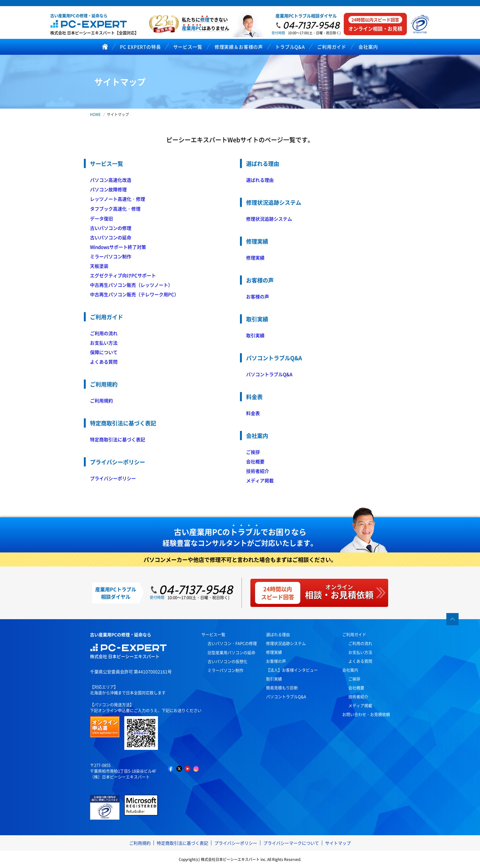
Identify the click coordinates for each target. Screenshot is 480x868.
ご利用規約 (101, 400)
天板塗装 (99, 266)
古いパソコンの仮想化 (227, 661)
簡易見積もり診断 (282, 688)
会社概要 (255, 461)
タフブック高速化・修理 (115, 209)
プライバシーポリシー (113, 478)
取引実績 (255, 335)
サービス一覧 (213, 634)
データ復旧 (101, 218)
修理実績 (255, 258)
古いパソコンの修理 (111, 228)
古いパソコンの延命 (111, 237)
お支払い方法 (104, 343)
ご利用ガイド (354, 634)
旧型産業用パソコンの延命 (231, 652)
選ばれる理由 (260, 180)
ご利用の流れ (104, 333)
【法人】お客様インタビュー (292, 670)
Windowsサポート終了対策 (118, 247)
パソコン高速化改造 (111, 180)
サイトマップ (338, 843)
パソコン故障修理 (108, 189)
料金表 (253, 413)
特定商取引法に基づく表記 (118, 439)
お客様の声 (258, 296)
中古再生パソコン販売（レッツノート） (131, 285)
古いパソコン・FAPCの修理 (232, 643)
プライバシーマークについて (291, 843)
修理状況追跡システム (269, 219)
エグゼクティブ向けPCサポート (123, 275)
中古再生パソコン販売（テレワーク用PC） (134, 294)
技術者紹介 (258, 471)
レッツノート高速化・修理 (118, 199)
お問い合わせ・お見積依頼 (366, 714)
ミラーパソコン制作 (111, 256)
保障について (104, 352)
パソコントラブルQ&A (269, 374)
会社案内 (350, 670)
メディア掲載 (260, 480)
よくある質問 (104, 362)
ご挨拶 (253, 452)
